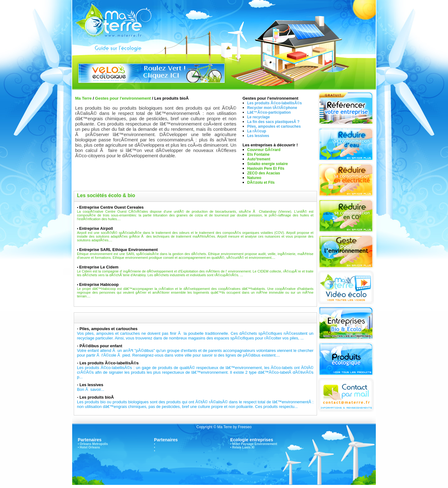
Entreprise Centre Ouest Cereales (111, 207)
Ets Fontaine (259, 154)
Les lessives (258, 136)
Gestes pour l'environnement (123, 98)
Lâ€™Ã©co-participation (269, 112)
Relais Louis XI (243, 447)
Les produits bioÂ (97, 397)
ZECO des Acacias (264, 173)
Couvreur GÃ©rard (264, 150)
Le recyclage (259, 117)
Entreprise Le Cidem (99, 267)
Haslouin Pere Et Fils (266, 168)
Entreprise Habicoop (99, 284)
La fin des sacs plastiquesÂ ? (273, 122)
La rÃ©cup (257, 131)
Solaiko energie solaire (268, 164)
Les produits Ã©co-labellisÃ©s (275, 103)
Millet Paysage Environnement (255, 444)
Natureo (254, 178)
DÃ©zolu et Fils (261, 182)
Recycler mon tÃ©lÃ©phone (272, 108)
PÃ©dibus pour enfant (101, 346)
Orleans (85, 444)
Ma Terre (84, 98)
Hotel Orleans (90, 447)
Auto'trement (259, 159)
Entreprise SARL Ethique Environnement (118, 250)
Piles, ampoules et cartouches (274, 126)
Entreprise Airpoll (96, 228)
